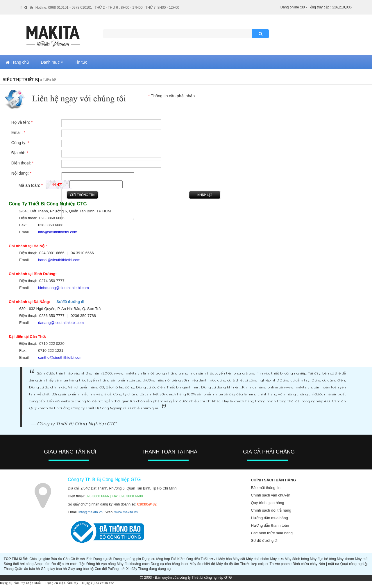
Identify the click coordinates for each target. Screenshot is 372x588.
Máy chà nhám (258, 559)
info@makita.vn (91, 512)
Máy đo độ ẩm (228, 564)
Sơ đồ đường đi (70, 302)
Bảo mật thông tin (265, 488)
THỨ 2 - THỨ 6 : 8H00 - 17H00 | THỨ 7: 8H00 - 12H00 (137, 8)
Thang (9, 569)
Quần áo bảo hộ (27, 569)
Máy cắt (239, 559)
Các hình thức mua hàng (272, 533)
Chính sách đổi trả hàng (271, 510)
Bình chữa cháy (305, 564)
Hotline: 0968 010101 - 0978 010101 (64, 8)
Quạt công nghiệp (354, 564)
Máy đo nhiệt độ (202, 564)
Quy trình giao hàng (267, 503)
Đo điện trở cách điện (68, 564)
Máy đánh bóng (297, 559)
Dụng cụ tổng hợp (156, 559)
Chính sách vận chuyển (270, 495)
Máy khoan (345, 559)
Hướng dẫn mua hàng (269, 518)
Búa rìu (57, 559)
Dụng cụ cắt (103, 559)
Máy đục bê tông (323, 559)
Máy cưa (277, 559)
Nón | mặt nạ (329, 564)
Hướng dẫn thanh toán (270, 525)
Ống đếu (193, 559)
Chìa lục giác (40, 559)
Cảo (66, 559)
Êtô (174, 559)
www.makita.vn (126, 512)
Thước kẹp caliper (254, 564)
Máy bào (225, 559)
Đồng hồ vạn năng (101, 564)
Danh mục (52, 62)
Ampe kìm (42, 564)
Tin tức (81, 62)
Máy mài (362, 559)
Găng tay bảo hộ (54, 569)
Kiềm (181, 559)
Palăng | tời (117, 569)
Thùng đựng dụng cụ (154, 569)
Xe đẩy (132, 569)
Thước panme (280, 564)
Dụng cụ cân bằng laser (170, 564)
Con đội (101, 569)
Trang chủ (17, 62)
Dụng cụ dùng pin (127, 559)
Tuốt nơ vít (209, 559)
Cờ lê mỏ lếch (82, 559)
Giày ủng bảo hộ (81, 569)
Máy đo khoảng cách (133, 564)
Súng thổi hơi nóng (19, 564)
